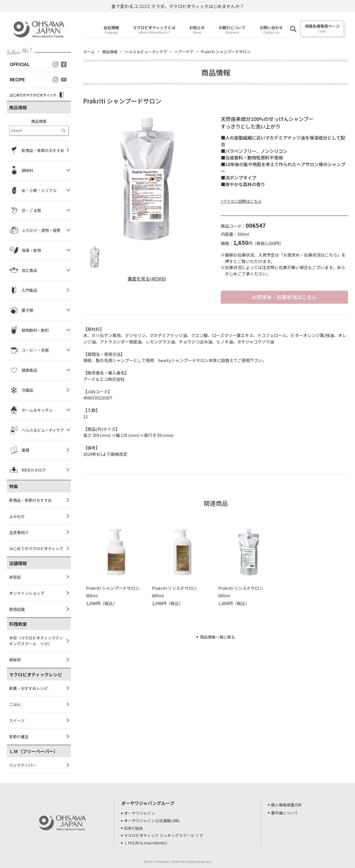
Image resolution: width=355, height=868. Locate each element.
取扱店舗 (17, 609)
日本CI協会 (134, 827)
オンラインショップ (27, 593)
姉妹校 (15, 660)
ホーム (89, 52)
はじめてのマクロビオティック (36, 548)
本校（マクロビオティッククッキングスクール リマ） (36, 641)
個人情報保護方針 (287, 805)
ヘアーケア (184, 52)
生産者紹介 (19, 532)
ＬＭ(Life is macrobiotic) (147, 842)
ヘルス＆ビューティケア (146, 52)
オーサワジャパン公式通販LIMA (152, 820)
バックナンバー (23, 765)
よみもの (17, 516)
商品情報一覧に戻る (217, 637)
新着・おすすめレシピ (29, 688)
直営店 (15, 577)
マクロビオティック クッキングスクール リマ (164, 835)
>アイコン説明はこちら (241, 201)
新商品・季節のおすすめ (31, 500)
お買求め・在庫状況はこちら (284, 297)
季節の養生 (19, 737)
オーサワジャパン (140, 813)
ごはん (15, 704)
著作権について (285, 813)
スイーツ (17, 720)
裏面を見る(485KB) (147, 279)
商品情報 (110, 52)
